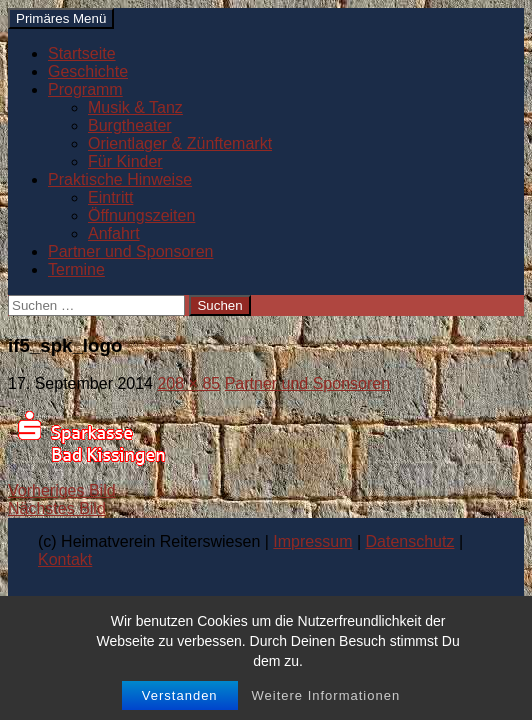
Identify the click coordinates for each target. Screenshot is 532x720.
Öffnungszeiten (141, 215)
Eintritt (110, 197)
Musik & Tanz (135, 107)
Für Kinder (125, 161)
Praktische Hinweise (120, 179)
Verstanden (180, 695)
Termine (76, 269)
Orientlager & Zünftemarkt (180, 143)
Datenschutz (410, 541)
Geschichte (88, 71)
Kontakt (65, 559)
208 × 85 (188, 383)
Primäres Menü (61, 18)
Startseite (82, 53)
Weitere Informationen (325, 695)
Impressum (312, 541)
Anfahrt (114, 233)
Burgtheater (130, 125)
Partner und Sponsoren (130, 251)
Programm (85, 89)
